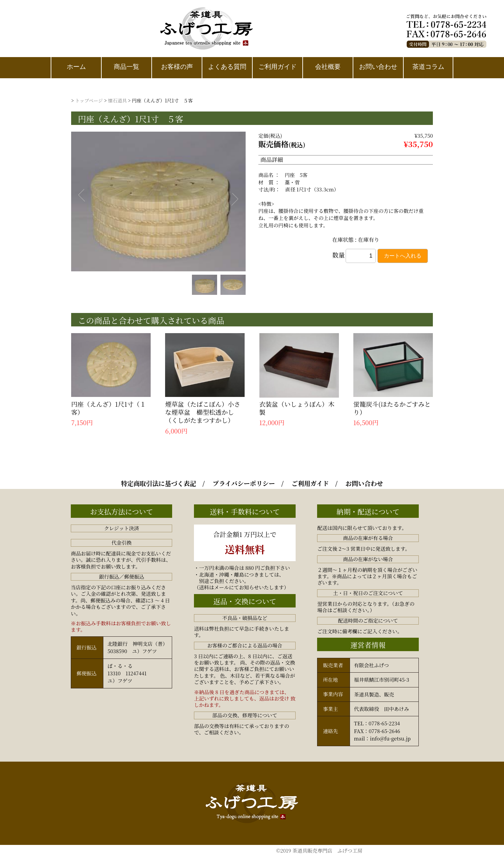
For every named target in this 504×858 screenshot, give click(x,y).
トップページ (89, 100)
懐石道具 (117, 100)
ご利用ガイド (310, 483)
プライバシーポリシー (244, 483)
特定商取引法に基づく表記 (158, 483)
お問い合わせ (364, 483)
